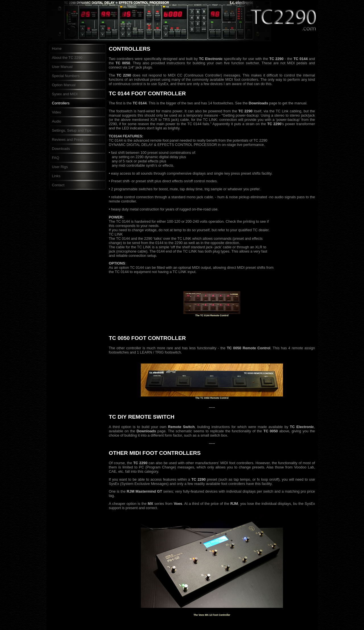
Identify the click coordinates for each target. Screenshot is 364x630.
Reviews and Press (68, 140)
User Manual (62, 67)
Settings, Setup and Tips (72, 130)
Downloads (61, 149)
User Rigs (60, 167)
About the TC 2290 (67, 58)
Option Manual (64, 85)
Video (57, 112)
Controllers (61, 103)
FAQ (56, 158)
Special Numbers (66, 76)
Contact (58, 185)
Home (57, 48)
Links (56, 176)
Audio (57, 121)
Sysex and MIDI (65, 94)
